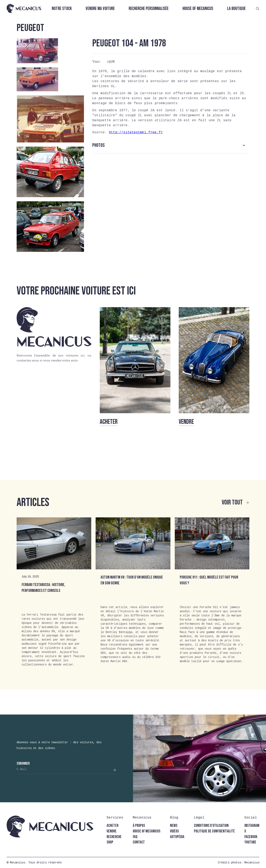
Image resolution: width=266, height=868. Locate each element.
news (174, 826)
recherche (114, 837)
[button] (171, 145)
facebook (251, 837)
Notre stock (62, 9)
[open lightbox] (37, 51)
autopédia (177, 837)
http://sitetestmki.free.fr (136, 132)
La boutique (236, 9)
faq (135, 837)
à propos (139, 826)
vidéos (174, 831)
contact (139, 842)
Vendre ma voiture (100, 9)
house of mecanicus (147, 831)
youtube (250, 842)
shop (110, 842)
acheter (113, 826)
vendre (112, 831)
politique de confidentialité (214, 831)
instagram (252, 826)
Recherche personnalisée (149, 9)
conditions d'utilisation (211, 826)
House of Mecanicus (198, 9)
